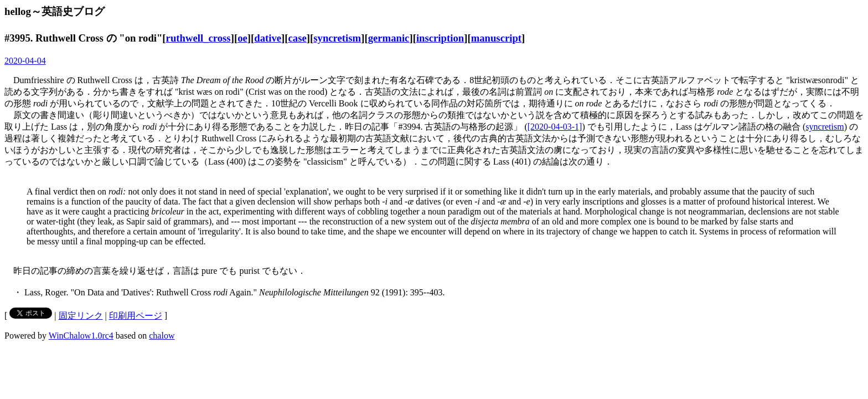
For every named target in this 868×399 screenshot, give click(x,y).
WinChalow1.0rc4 (81, 336)
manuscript (496, 38)
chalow (162, 336)
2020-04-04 (25, 61)
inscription (440, 38)
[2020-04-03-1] (555, 127)
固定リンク (81, 316)
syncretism (337, 38)
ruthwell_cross (198, 38)
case (298, 38)
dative (268, 38)
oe (242, 38)
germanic (389, 38)
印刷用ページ (136, 316)
